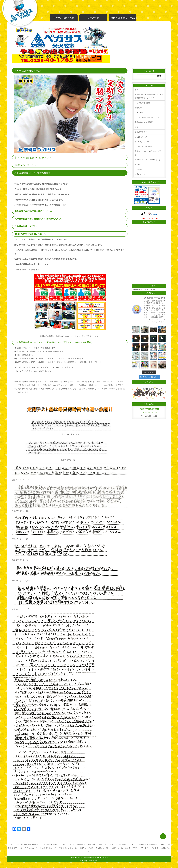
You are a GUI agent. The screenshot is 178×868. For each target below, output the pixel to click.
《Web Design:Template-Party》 (89, 861)
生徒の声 (138, 108)
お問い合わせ (140, 174)
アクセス (138, 165)
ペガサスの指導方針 (64, 18)
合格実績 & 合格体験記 (123, 18)
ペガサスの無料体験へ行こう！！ (148, 117)
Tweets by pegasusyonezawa (144, 289)
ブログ (137, 127)
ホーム (137, 90)
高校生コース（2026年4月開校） (148, 160)
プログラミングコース (144, 146)
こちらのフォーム (29, 371)
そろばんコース (141, 137)
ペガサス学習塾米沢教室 (86, 858)
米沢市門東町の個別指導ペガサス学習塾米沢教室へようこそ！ (149, 96)
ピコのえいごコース (143, 142)
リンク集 (138, 169)
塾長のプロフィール (143, 132)
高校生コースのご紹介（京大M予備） (148, 153)
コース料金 (93, 18)
